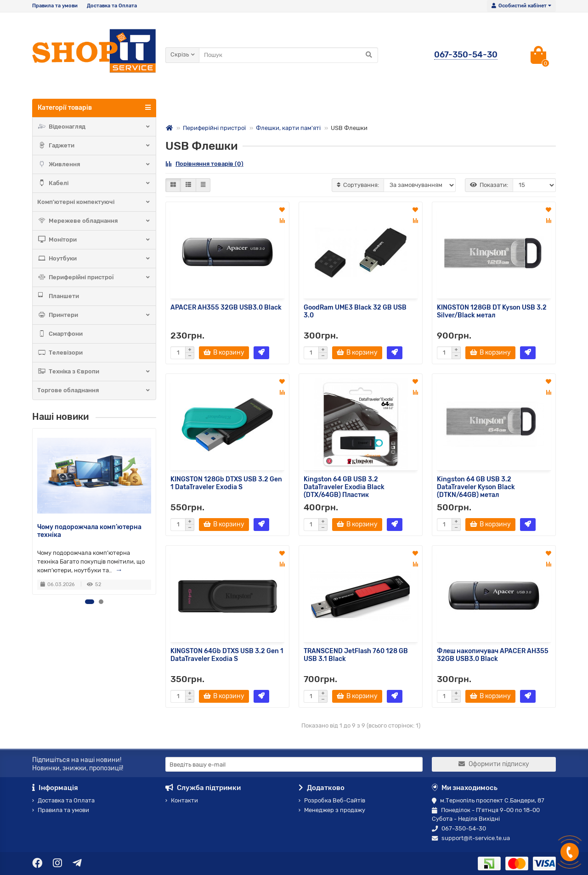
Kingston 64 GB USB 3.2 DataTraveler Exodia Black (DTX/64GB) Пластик (344, 487)
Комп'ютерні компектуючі (94, 202)
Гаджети (94, 146)
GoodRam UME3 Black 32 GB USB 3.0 (355, 311)
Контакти (182, 800)
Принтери (94, 315)
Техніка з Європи (94, 372)
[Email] (294, 764)
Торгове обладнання (94, 390)
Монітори (94, 240)
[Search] (288, 55)
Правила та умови (55, 6)
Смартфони (60, 334)
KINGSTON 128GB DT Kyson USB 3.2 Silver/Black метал (492, 311)
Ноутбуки (94, 259)
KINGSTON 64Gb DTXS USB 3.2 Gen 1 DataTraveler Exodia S (227, 655)
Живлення (94, 164)
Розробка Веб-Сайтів (332, 800)
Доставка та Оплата (112, 6)
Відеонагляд (94, 127)
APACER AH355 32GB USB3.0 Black (226, 308)
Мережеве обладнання (94, 221)
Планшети (58, 296)
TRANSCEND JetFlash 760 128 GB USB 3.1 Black (356, 655)
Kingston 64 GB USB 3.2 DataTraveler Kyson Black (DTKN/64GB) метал (476, 487)
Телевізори (60, 353)
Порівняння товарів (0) (204, 164)
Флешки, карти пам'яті (288, 128)
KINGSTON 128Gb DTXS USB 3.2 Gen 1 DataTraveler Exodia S (226, 483)
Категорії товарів (94, 107)
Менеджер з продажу (332, 810)
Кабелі (94, 183)
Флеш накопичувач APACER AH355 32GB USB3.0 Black (493, 655)
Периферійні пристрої (94, 277)
